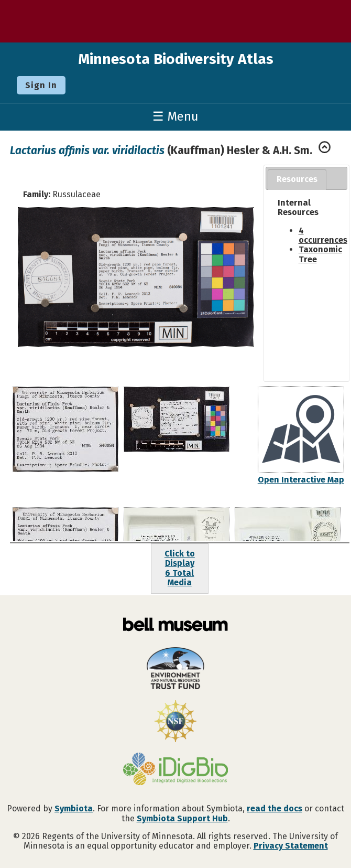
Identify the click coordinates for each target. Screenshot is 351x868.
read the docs (275, 808)
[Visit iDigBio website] (175, 770)
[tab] (297, 180)
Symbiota (74, 808)
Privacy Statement (291, 846)
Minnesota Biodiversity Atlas (176, 59)
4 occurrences (323, 235)
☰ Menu (175, 116)
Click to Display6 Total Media (180, 568)
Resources (297, 179)
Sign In (41, 85)
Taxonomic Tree (320, 254)
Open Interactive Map (301, 480)
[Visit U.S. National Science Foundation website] (175, 722)
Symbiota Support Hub (182, 818)
